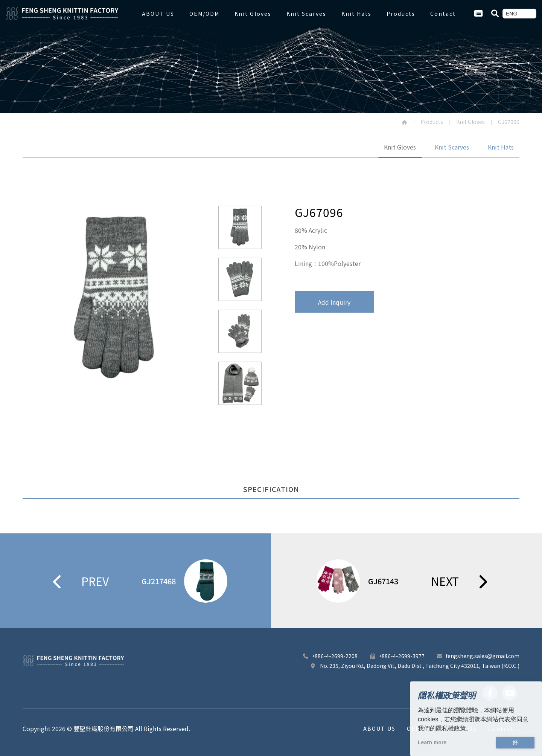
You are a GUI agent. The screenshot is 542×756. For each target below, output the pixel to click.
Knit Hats (356, 14)
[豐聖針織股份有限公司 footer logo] (73, 661)
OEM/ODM (204, 14)
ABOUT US (158, 14)
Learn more (432, 742)
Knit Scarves (306, 14)
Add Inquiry (334, 302)
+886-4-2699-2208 (330, 656)
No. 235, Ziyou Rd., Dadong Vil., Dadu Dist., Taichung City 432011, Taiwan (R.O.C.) (414, 666)
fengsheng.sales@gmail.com (478, 656)
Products (401, 14)
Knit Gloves (253, 14)
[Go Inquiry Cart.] (478, 14)
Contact (443, 14)
